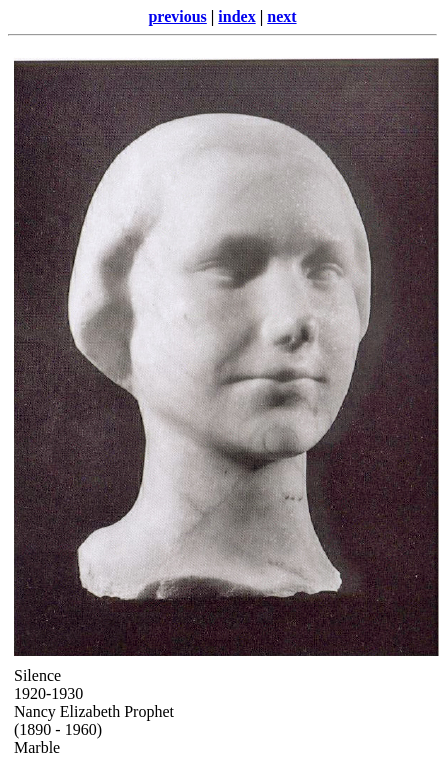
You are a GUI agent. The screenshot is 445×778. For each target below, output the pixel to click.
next (281, 16)
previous (177, 16)
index (236, 16)
